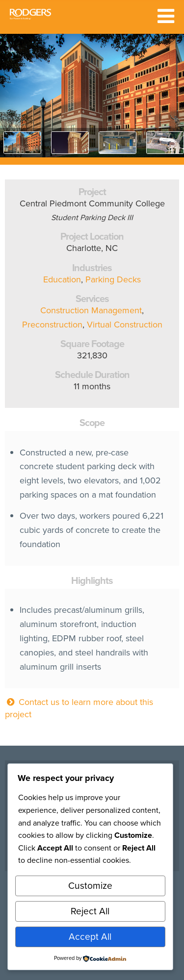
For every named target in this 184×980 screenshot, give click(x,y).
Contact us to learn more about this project (79, 708)
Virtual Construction (125, 325)
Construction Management (91, 310)
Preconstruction (52, 325)
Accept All (90, 937)
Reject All (90, 911)
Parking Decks (113, 279)
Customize (90, 886)
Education (62, 279)
